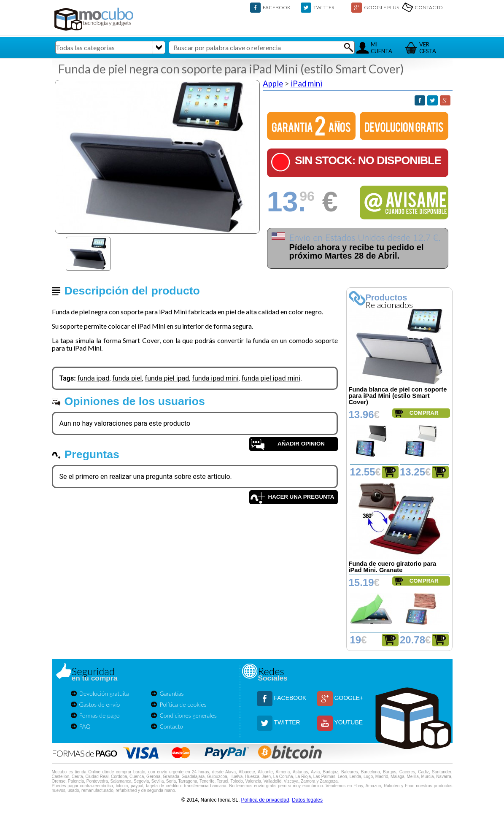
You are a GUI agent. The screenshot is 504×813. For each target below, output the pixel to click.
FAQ (85, 726)
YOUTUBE (348, 722)
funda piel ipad (167, 378)
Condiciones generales (188, 715)
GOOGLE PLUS (381, 7)
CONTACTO (429, 7)
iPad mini (306, 84)
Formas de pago (100, 715)
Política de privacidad (265, 800)
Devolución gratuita (104, 693)
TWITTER (324, 7)
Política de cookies (183, 704)
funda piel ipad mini (271, 378)
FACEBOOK (277, 7)
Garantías (171, 693)
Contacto (171, 726)
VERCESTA (428, 48)
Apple (273, 84)
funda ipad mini (215, 378)
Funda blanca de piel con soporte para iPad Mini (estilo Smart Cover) (398, 396)
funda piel (127, 378)
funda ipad (94, 378)
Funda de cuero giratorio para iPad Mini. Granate (393, 567)
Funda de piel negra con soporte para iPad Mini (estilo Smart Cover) (231, 69)
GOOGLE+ (349, 698)
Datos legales (307, 800)
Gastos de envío (100, 704)
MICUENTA (381, 48)
